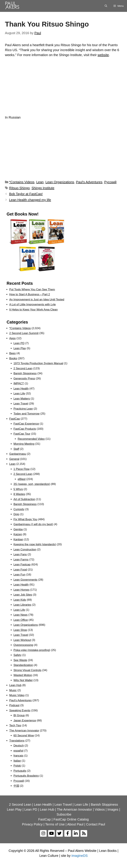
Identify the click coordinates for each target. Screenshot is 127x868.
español (19, 751)
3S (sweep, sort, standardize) (32, 484)
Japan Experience (25, 721)
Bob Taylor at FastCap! (26, 194)
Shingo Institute (43, 188)
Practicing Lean (23, 409)
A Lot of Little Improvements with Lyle (32, 304)
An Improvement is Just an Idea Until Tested (37, 300)
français (19, 756)
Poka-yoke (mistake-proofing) (32, 650)
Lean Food (20, 570)
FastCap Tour (22, 434)
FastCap (15, 419)
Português (20, 771)
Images (113, 809)
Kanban (18, 539)
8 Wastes (19, 494)
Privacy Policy (32, 824)
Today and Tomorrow (27, 414)
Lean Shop (20, 630)
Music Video (17, 695)
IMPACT (19, 383)
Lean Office (21, 620)
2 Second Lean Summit (24, 333)
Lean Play (20, 348)
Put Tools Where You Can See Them (32, 289)
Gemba (18, 529)
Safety (18, 655)
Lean (40, 182)
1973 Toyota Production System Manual (38, 363)
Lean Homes (21, 590)
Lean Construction (25, 550)
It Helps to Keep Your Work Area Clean (33, 310)
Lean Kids (20, 600)
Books (13, 358)
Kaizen (18, 534)
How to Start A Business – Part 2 (30, 294)
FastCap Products (25, 429)
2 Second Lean (23, 368)
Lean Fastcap (22, 565)
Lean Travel (21, 404)
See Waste (20, 660)
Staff (16, 449)
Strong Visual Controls (28, 670)
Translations (17, 741)
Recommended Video (31, 439)
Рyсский (110, 182)
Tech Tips (15, 725)
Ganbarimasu (18, 454)
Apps (12, 338)
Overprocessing (23, 645)
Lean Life (19, 394)
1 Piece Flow (22, 469)
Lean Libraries (22, 605)
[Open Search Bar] (106, 6)
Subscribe (64, 814)
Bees (12, 353)
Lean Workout (22, 640)
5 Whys (18, 489)
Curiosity (19, 509)
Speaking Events (20, 710)
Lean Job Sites (23, 595)
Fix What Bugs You (25, 519)
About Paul (75, 824)
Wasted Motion (23, 675)
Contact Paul (96, 824)
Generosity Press (24, 379)
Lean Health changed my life (30, 200)
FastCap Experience (26, 424)
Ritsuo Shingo (19, 188)
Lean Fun (20, 575)
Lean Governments (26, 580)
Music (13, 690)
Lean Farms (21, 560)
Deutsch (19, 746)
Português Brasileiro (26, 776)
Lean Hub (15, 685)
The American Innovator (24, 731)
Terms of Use (55, 824)
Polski (17, 766)
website (103, 55)
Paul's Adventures (89, 182)
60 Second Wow (24, 736)
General (14, 459)
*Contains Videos (22, 182)
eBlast (22, 479)
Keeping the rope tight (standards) (35, 544)
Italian (17, 761)
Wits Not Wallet (23, 680)
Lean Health (21, 389)
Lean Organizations (60, 182)
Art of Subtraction (24, 499)
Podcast (14, 705)
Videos (100, 809)
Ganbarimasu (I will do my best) (33, 524)
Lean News (21, 615)
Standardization (23, 665)
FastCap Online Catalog (71, 819)
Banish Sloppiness (25, 373)
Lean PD (19, 343)
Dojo (16, 514)
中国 (16, 786)
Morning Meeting (24, 444)
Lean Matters (22, 399)
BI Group (19, 715)
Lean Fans (20, 554)
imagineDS (80, 856)
